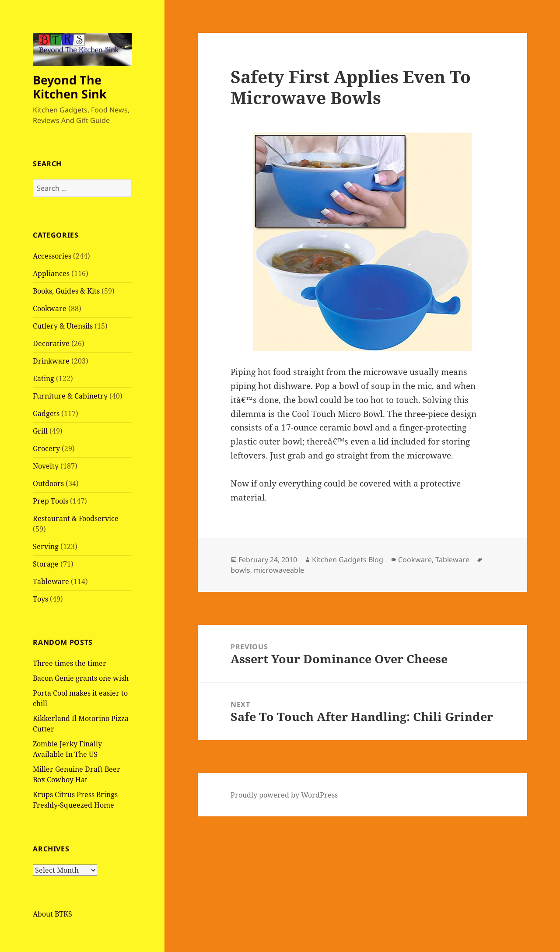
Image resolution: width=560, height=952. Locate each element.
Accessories (52, 256)
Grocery (46, 448)
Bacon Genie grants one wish (81, 678)
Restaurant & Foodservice (76, 518)
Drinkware (51, 361)
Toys (40, 599)
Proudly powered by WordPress (284, 795)
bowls (240, 570)
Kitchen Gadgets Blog (348, 560)
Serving (46, 546)
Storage (46, 564)
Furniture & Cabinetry (70, 396)
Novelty (46, 466)
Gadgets (46, 413)
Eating (44, 378)
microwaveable (279, 570)
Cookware (50, 308)
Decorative (51, 343)
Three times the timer (70, 663)
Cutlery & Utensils (63, 326)
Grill (40, 431)
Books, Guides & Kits (66, 291)
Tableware (51, 581)
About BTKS (52, 914)
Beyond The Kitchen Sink (70, 87)
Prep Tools (51, 501)
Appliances (51, 273)
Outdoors (48, 483)
